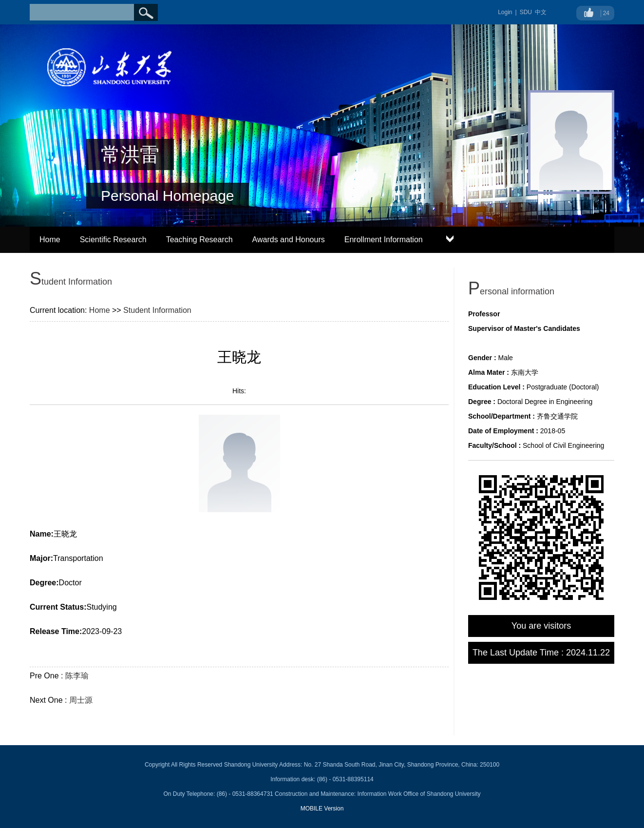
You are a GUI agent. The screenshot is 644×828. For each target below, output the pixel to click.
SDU (526, 12)
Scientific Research (113, 240)
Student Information (157, 310)
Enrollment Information (384, 240)
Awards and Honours (289, 240)
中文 (541, 12)
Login (505, 12)
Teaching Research (199, 240)
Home (50, 240)
